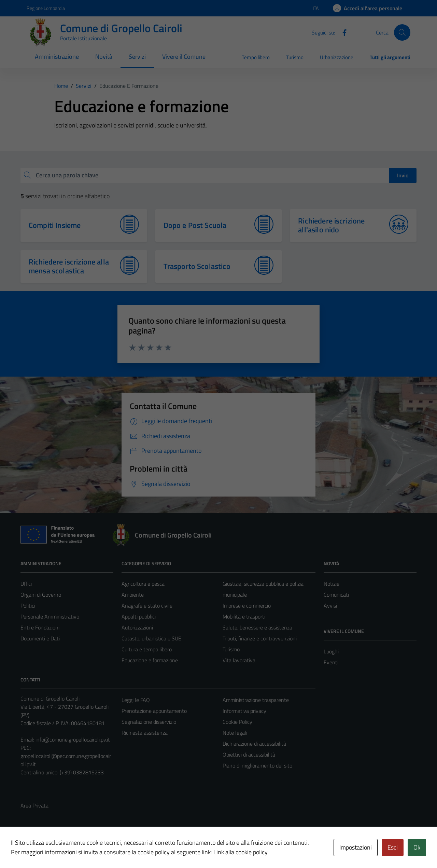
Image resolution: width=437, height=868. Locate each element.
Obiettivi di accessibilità (249, 755)
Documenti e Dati (40, 638)
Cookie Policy (237, 722)
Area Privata (34, 805)
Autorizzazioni (137, 627)
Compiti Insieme (55, 225)
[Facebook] (342, 32)
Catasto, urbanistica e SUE (151, 638)
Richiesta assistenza (145, 733)
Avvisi (330, 606)
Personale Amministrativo (50, 616)
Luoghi (331, 651)
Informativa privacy (244, 711)
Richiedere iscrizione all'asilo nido (331, 225)
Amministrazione (57, 57)
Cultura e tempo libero (147, 649)
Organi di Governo (41, 595)
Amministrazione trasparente (256, 700)
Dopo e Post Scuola (195, 225)
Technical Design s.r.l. (67, 848)
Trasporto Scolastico (197, 266)
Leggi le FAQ (136, 700)
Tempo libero (256, 57)
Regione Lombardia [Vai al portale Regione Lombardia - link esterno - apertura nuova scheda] (46, 8)
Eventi (331, 662)
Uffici (26, 584)
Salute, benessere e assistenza (257, 627)
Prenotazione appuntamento (154, 711)
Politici (28, 606)
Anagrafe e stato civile (147, 606)
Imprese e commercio (247, 606)
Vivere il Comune (184, 57)
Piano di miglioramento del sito (257, 765)
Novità (104, 57)
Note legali (235, 733)
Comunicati (336, 595)
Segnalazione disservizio (149, 722)
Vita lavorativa (239, 660)
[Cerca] (402, 32)
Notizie (332, 584)
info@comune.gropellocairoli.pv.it (73, 740)
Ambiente (133, 595)
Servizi (137, 57)
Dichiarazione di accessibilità (254, 744)
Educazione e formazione (150, 660)
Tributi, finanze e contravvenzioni (260, 638)
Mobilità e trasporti (244, 616)
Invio (403, 175)
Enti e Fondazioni (40, 627)
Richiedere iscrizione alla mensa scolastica (69, 266)
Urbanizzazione (337, 57)
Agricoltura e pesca (143, 584)
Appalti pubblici (139, 616)
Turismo (295, 57)
